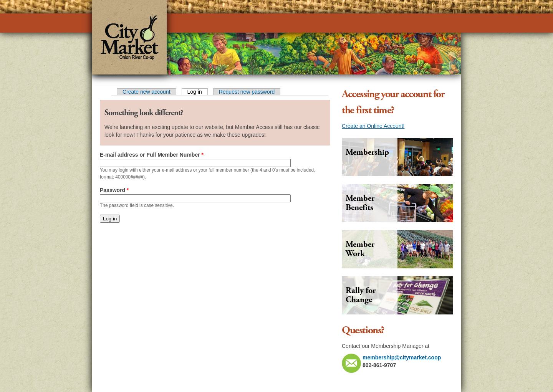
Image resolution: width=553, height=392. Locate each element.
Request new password (247, 92)
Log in (198, 92)
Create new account (147, 92)
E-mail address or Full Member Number (152, 155)
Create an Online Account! (373, 126)
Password (114, 190)
